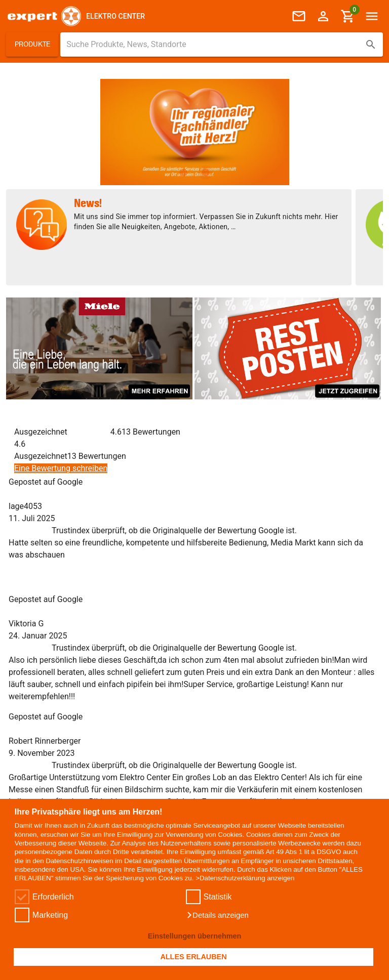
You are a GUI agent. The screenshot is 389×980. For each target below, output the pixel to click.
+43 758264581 (42, 598)
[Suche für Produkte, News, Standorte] (215, 45)
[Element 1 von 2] (183, 173)
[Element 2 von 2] (206, 173)
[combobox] (222, 45)
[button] (217, 915)
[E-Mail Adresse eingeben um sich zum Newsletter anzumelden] (53, 719)
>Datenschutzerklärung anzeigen (245, 878)
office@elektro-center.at (57, 610)
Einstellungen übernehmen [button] (195, 936)
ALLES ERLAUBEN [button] (193, 957)
